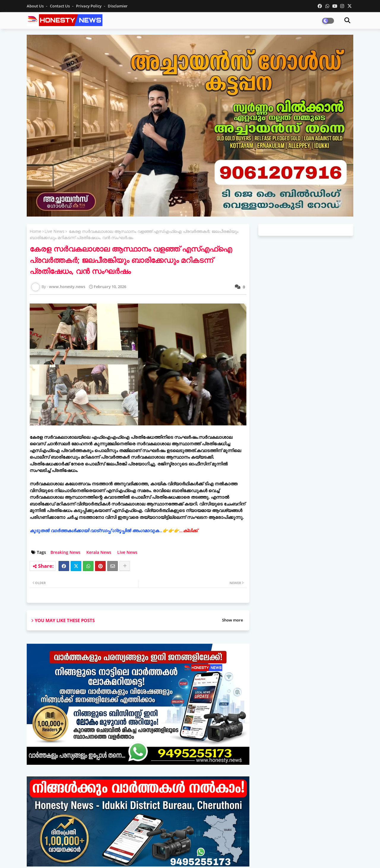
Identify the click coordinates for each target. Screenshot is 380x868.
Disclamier (118, 6)
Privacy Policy (89, 6)
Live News (54, 231)
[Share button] (125, 566)
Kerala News (99, 552)
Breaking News (65, 552)
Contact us (60, 6)
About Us (36, 6)
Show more (232, 620)
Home (35, 231)
